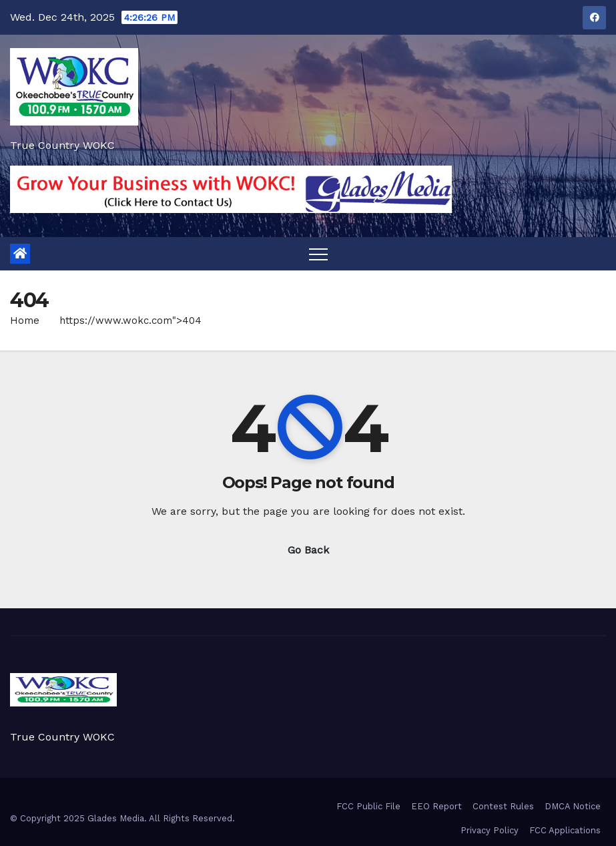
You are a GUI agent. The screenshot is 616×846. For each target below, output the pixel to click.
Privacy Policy (490, 830)
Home (25, 321)
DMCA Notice (573, 806)
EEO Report (436, 806)
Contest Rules (503, 806)
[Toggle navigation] (318, 254)
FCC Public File (368, 806)
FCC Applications (565, 830)
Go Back (308, 550)
